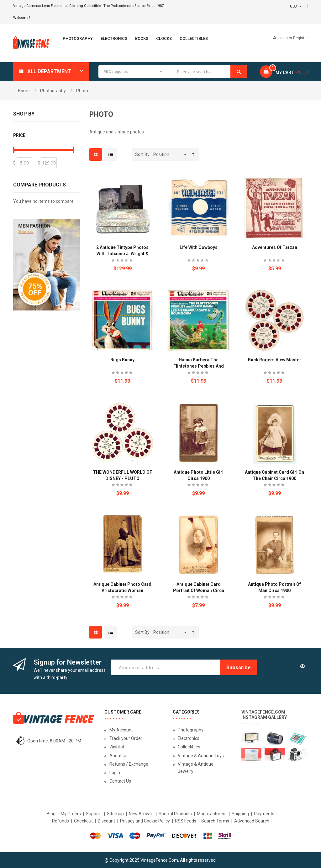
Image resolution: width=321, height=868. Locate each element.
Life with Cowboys (199, 247)
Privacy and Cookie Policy (145, 821)
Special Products (175, 814)
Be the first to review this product (123, 261)
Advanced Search (252, 821)
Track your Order (126, 738)
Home (24, 91)
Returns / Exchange (129, 764)
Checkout (83, 821)
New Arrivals (141, 814)
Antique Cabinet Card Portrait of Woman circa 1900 (199, 590)
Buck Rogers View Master (275, 360)
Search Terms (215, 821)
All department (49, 71)
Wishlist (117, 747)
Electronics (189, 738)
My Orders (71, 814)
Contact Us (120, 781)
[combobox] (173, 72)
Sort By (142, 154)
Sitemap (115, 814)
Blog (51, 814)
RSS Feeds (186, 821)
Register (300, 38)
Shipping (240, 814)
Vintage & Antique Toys (201, 756)
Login (284, 38)
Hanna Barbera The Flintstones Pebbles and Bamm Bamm (199, 366)
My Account (121, 730)
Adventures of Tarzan (275, 247)
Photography (53, 91)
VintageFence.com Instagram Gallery (264, 715)
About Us (118, 756)
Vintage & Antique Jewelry (196, 768)
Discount (106, 821)
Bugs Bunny (122, 360)
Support (94, 814)
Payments (264, 814)
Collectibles (189, 747)
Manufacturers (212, 814)
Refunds (61, 821)
